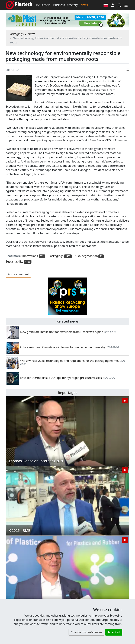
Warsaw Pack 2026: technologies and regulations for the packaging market (70, 361)
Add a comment (18, 274)
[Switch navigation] (126, 5)
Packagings (16, 34)
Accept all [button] (114, 632)
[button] (113, 5)
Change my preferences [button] (86, 632)
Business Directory (66, 5)
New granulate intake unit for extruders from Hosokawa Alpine (62, 332)
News (84, 5)
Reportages (67, 393)
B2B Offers (43, 5)
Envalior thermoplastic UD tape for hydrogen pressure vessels (61, 378)
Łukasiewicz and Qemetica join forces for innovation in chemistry (63, 347)
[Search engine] (119, 5)
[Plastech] (19, 5)
